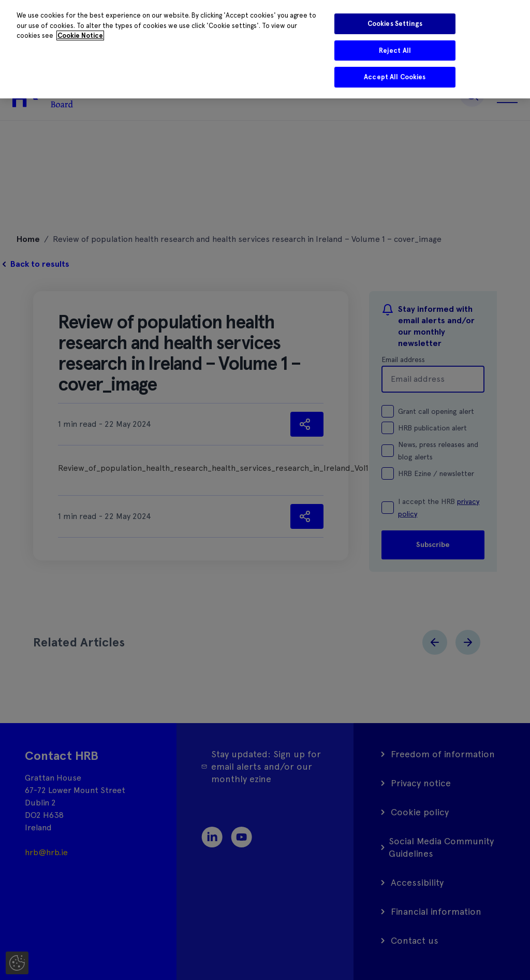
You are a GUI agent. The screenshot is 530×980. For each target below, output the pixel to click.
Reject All (395, 51)
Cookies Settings (395, 24)
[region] (265, 49)
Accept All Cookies (395, 77)
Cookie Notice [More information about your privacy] (80, 35)
